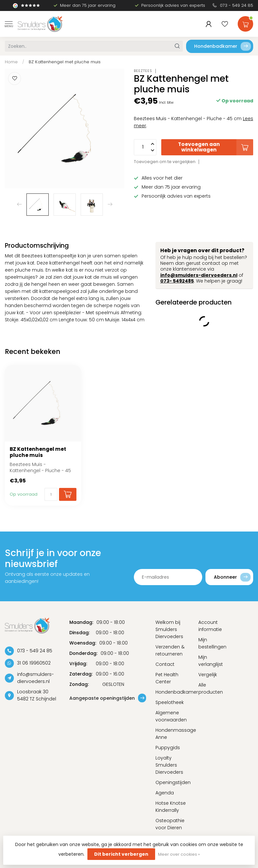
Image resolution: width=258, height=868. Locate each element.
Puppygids (168, 748)
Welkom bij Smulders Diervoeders (169, 629)
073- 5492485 (177, 281)
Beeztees (143, 71)
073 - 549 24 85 (237, 5)
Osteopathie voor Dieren (170, 824)
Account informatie (210, 626)
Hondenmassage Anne (172, 734)
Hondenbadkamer (223, 46)
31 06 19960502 (34, 663)
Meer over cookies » (179, 854)
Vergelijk (208, 675)
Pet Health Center (167, 678)
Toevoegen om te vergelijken (165, 162)
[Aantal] (51, 494)
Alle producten (211, 688)
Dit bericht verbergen (121, 854)
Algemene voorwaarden (171, 716)
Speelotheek (170, 702)
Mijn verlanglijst (211, 661)
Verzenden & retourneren (170, 650)
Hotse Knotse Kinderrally (171, 807)
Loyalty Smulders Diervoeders (169, 765)
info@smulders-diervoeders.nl (199, 275)
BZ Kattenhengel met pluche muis (65, 62)
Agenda (165, 793)
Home (11, 62)
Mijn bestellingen (212, 643)
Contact (165, 664)
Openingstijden (172, 782)
